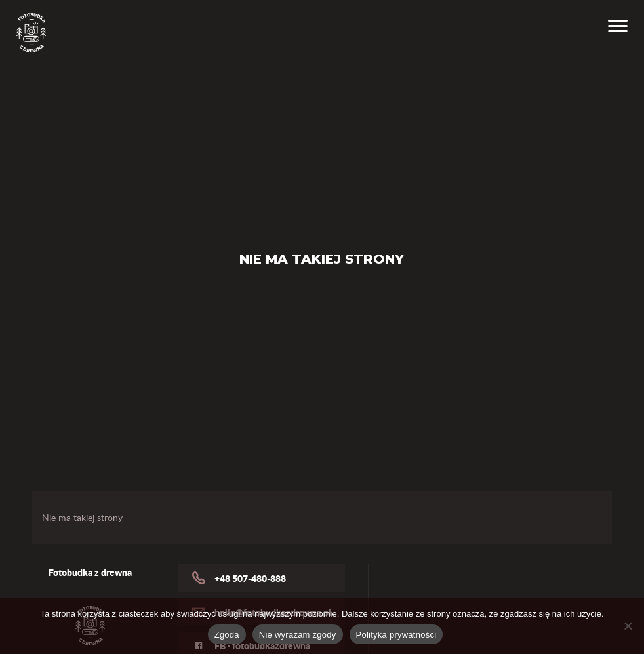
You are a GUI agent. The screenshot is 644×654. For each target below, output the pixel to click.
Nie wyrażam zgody (298, 635)
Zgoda (227, 635)
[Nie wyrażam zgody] (628, 626)
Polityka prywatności (396, 635)
